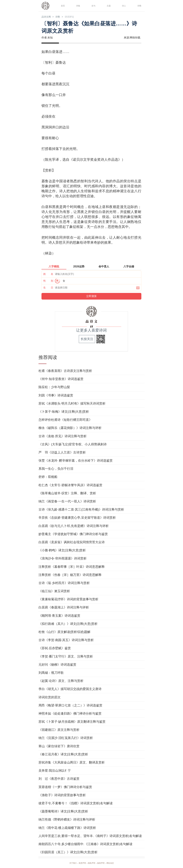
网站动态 (114, 863)
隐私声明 (92, 863)
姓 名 (48, 274)
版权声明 (103, 863)
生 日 (48, 288)
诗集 (77, 6)
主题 (108, 6)
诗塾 (139, 6)
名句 (93, 6)
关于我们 (69, 863)
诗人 (123, 6)
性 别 (48, 281)
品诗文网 (47, 17)
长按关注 (87, 339)
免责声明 (80, 863)
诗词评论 (75, 17)
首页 (62, 6)
